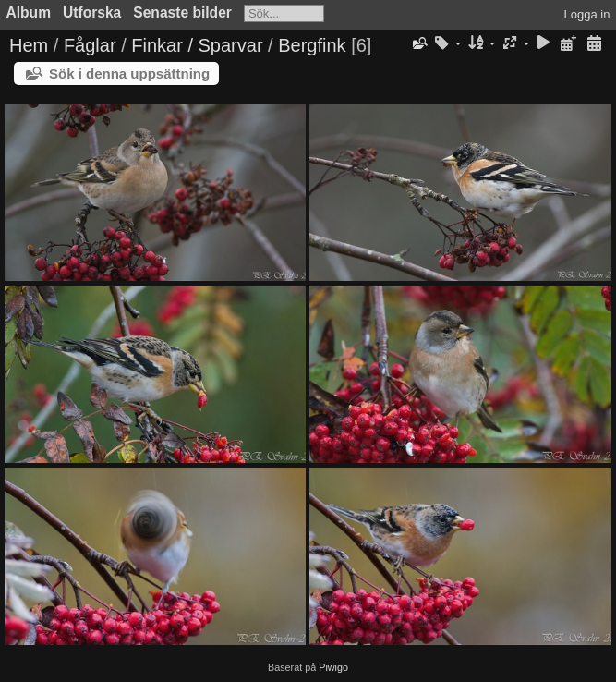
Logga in (587, 14)
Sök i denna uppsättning (129, 73)
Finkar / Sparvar (197, 45)
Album (29, 12)
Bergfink (312, 45)
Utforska (92, 12)
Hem (29, 45)
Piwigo (333, 667)
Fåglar (90, 45)
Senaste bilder (182, 12)
